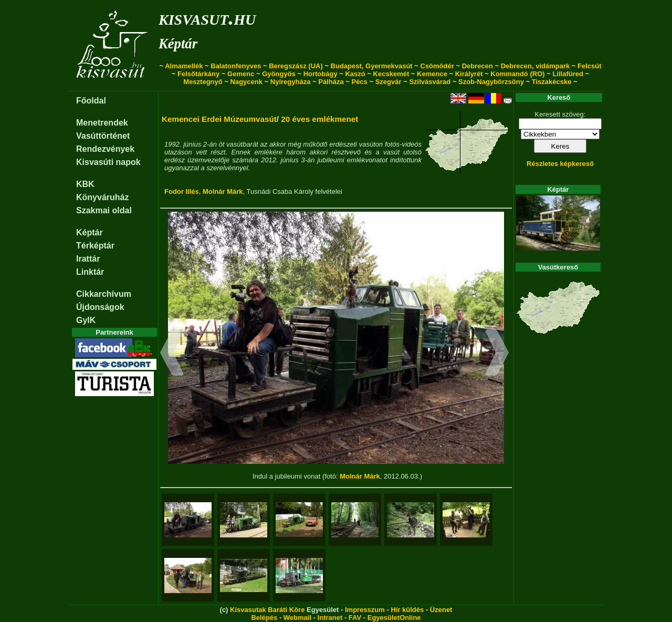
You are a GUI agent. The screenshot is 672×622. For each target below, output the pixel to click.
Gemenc (241, 74)
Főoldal (91, 101)
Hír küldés (407, 610)
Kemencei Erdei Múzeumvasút (219, 119)
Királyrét (469, 74)
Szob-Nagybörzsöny (491, 82)
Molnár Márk (223, 191)
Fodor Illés (182, 191)
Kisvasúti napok (108, 162)
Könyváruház (102, 197)
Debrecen (477, 66)
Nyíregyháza (291, 82)
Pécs (359, 82)
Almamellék (184, 66)
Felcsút (590, 66)
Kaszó (355, 74)
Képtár (178, 44)
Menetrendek (102, 123)
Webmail (297, 618)
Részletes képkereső (560, 164)
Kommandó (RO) (517, 74)
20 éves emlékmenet (319, 119)
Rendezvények (105, 149)
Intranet (330, 618)
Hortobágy (321, 74)
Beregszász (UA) (296, 66)
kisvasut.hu (207, 18)
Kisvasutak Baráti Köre (267, 610)
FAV (355, 618)
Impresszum (365, 610)
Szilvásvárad (430, 82)
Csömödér (437, 66)
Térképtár (95, 246)
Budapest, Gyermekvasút (372, 66)
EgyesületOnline (394, 618)
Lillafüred (568, 74)
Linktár (90, 272)
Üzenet (441, 610)
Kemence (432, 74)
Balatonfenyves (236, 66)
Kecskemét (391, 74)
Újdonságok (100, 307)
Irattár (88, 259)
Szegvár (388, 82)
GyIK (86, 320)
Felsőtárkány (198, 74)
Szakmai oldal (104, 210)
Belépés (264, 618)
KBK (85, 184)
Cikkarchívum (104, 294)
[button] (172, 354)
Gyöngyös (279, 74)
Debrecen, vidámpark (535, 66)
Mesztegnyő (203, 82)
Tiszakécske (552, 82)
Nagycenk (246, 82)
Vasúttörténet (103, 136)
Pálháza (331, 82)
